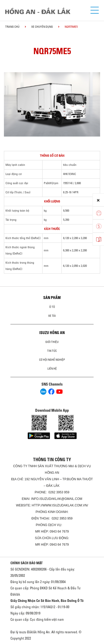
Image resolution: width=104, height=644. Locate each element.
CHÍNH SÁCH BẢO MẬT (27, 563)
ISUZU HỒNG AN (52, 333)
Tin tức (52, 351)
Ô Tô (52, 307)
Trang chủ (12, 27)
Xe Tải (52, 316)
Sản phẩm (52, 298)
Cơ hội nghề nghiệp (52, 360)
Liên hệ (52, 369)
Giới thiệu (52, 342)
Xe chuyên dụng (42, 27)
